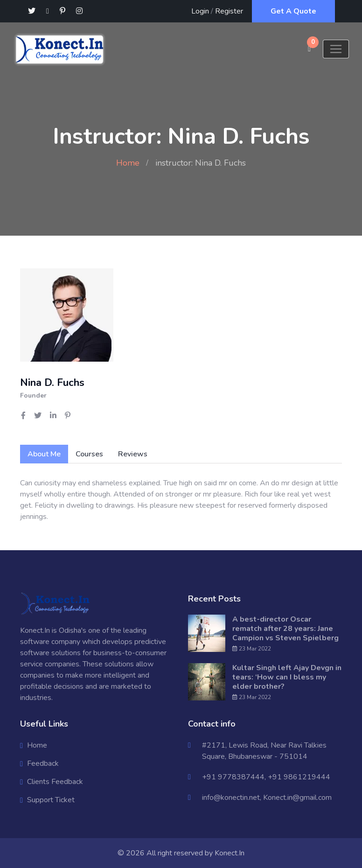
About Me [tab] (44, 454)
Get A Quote (293, 11)
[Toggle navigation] (336, 49)
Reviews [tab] (133, 454)
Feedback (43, 763)
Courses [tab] (89, 454)
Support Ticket (51, 800)
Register (229, 11)
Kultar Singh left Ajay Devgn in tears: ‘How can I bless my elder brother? (287, 677)
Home (128, 163)
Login (200, 11)
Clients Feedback (55, 782)
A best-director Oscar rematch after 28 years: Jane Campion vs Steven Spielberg (285, 629)
